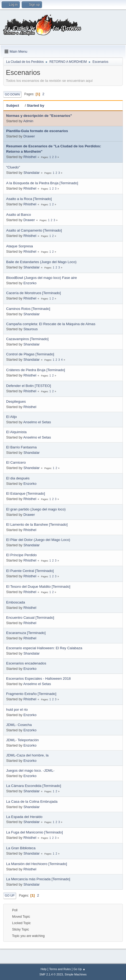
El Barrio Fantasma (21, 447)
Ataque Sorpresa (20, 246)
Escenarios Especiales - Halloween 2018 (39, 679)
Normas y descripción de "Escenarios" (39, 116)
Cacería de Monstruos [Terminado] (33, 293)
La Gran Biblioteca (21, 848)
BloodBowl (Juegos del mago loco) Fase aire (41, 278)
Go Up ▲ (79, 969)
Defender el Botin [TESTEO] (28, 386)
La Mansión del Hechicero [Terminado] (37, 864)
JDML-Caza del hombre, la (27, 755)
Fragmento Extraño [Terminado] (31, 694)
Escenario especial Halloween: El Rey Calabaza (44, 648)
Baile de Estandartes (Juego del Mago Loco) (41, 262)
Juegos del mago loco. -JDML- (30, 770)
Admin (28, 121)
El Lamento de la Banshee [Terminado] (37, 524)
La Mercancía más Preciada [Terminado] (38, 879)
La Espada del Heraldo (24, 817)
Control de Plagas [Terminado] (30, 354)
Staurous (30, 329)
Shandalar (31, 173)
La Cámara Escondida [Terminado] (34, 786)
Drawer (29, 136)
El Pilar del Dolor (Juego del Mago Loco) (38, 540)
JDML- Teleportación (22, 740)
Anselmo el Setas (37, 422)
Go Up (10, 896)
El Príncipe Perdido (21, 555)
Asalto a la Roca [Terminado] (29, 199)
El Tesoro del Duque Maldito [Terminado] (38, 587)
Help (44, 969)
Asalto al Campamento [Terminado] (34, 230)
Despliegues (16, 401)
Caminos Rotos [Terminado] (28, 309)
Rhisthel (30, 157)
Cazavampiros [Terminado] (27, 339)
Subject (15, 105)
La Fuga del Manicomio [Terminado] (35, 832)
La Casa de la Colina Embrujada (32, 802)
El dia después (18, 478)
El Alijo (12, 417)
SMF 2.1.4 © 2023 (51, 974)
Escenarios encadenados (26, 663)
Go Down (12, 94)
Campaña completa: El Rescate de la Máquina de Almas (51, 324)
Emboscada (16, 602)
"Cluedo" (13, 167)
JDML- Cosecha (19, 725)
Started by (35, 105)
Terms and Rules (60, 969)
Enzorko (30, 283)
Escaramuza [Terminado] (26, 633)
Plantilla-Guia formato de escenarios (37, 131)
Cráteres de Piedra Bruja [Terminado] (36, 370)
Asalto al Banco (19, 215)
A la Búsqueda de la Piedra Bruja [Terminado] (42, 183)
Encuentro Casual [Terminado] (30, 618)
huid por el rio (17, 710)
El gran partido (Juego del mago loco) (36, 509)
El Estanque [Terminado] (26, 493)
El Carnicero (16, 462)
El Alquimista (16, 432)
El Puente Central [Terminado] (30, 571)
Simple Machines (76, 974)
